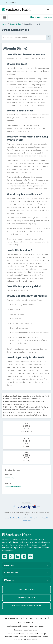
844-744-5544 (11, 2)
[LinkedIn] (18, 557)
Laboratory (9, 478)
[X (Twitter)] (11, 557)
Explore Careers (26, 598)
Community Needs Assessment (26, 630)
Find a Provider (27, 589)
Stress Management (32, 24)
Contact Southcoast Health (26, 606)
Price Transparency (25, 622)
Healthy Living (15, 24)
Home (4, 24)
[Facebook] (5, 557)
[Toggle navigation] (4, 17)
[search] (24, 38)
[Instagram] (24, 557)
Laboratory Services (13, 487)
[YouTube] (30, 557)
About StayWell (11, 518)
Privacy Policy (35, 518)
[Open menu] (48, 9)
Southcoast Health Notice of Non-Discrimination (25, 626)
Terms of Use (23, 518)
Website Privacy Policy (13, 618)
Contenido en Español (43, 17)
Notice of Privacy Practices (36, 618)
